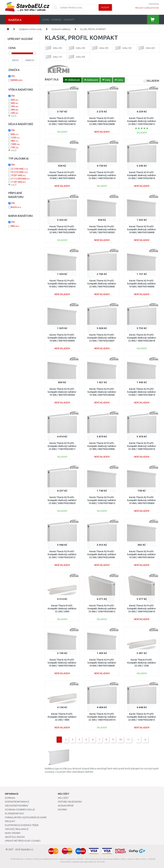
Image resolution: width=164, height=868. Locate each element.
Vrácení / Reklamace (17, 829)
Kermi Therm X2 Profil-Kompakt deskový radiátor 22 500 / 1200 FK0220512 (62, 554)
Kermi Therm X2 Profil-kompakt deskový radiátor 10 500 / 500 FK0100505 (102, 229)
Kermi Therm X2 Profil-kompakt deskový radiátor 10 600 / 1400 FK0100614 (142, 392)
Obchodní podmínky (17, 806)
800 (15, 134)
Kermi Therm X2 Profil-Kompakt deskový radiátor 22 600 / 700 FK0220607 (102, 338)
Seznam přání (66, 806)
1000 (15, 144)
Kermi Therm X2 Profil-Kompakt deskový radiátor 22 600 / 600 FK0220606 (102, 284)
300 (15, 106)
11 (128, 739)
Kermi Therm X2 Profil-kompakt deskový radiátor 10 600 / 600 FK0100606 (142, 284)
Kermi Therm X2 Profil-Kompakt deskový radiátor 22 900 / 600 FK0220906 (102, 446)
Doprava (57, 20)
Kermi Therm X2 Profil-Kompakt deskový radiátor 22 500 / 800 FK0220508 (102, 554)
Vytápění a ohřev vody (30, 29)
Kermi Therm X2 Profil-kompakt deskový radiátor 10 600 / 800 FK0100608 (142, 229)
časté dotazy (154, 4)
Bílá (15, 226)
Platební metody (15, 814)
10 (120, 739)
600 (15, 100)
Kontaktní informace (17, 802)
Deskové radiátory (61, 29)
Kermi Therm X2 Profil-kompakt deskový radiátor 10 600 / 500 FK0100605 (62, 338)
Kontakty (69, 20)
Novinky (62, 810)
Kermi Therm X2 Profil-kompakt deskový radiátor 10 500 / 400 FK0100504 (62, 392)
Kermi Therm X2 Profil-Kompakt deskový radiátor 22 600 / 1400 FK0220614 (102, 175)
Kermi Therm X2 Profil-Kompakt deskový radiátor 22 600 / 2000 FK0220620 (62, 500)
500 (15, 113)
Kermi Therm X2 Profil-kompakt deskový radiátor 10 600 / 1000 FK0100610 (62, 284)
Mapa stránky (13, 833)
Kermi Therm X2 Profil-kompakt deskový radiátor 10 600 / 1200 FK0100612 (102, 500)
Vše (13, 76)
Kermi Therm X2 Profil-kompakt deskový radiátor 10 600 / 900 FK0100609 (102, 663)
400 (15, 110)
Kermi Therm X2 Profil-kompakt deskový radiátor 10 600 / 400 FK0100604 (62, 175)
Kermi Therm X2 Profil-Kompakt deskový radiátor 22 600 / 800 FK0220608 (102, 121)
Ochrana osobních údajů (20, 810)
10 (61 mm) (18, 175)
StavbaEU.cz (27, 849)
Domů (46, 20)
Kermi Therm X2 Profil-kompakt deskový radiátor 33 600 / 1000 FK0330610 (142, 609)
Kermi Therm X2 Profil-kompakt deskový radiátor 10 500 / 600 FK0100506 (102, 392)
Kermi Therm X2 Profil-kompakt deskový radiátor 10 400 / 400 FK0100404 (142, 500)
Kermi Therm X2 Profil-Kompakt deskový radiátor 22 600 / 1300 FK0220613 (142, 717)
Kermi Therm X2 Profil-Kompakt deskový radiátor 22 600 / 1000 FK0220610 (62, 121)
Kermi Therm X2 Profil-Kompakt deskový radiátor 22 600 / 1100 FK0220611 (62, 446)
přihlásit (139, 8)
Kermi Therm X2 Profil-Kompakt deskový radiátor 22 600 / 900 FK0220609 (62, 229)
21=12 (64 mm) (20, 179)
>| (145, 739)
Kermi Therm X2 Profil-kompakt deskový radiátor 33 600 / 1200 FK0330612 (102, 609)
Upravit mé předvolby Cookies (23, 841)
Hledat (105, 7)
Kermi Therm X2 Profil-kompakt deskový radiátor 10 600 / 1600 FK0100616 (62, 663)
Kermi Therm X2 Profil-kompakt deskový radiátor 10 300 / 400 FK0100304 (142, 554)
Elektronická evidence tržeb (22, 825)
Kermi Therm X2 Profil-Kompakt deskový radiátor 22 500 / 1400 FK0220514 (102, 717)
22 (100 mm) (19, 169)
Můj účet (63, 798)
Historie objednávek (70, 802)
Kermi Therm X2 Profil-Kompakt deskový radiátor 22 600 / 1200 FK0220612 (142, 121)
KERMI (17, 80)
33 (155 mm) (19, 172)
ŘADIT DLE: (52, 79)
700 (15, 147)
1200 (15, 138)
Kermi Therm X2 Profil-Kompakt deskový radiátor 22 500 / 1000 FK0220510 (142, 446)
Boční (16, 207)
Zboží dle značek (15, 837)
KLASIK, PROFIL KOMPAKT (93, 29)
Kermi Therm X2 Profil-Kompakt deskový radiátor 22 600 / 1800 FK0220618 (142, 338)
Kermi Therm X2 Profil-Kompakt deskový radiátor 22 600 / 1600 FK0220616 (142, 175)
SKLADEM (153, 81)
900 (15, 103)
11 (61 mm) (18, 182)
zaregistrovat (152, 8)
